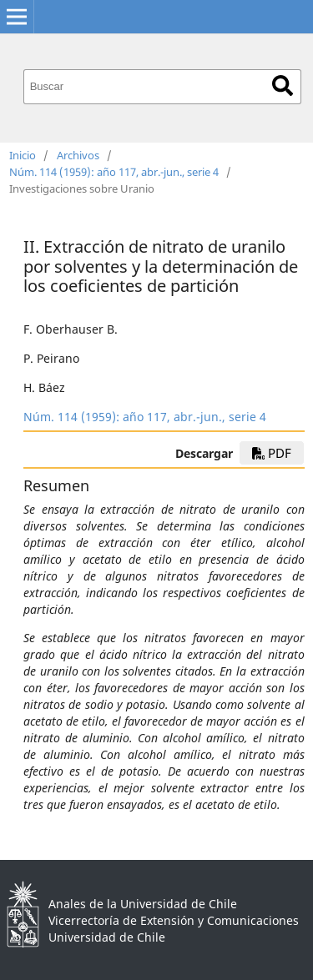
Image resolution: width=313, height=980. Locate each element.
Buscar (283, 85)
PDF (272, 453)
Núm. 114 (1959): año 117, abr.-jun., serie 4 (114, 172)
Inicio (23, 155)
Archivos (78, 155)
